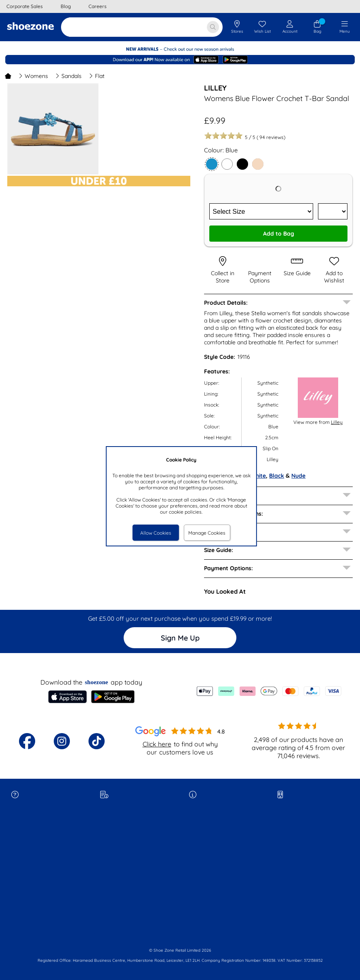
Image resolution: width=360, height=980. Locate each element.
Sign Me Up (180, 638)
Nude (298, 476)
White (258, 476)
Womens (33, 76)
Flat (97, 76)
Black (277, 476)
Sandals (68, 76)
